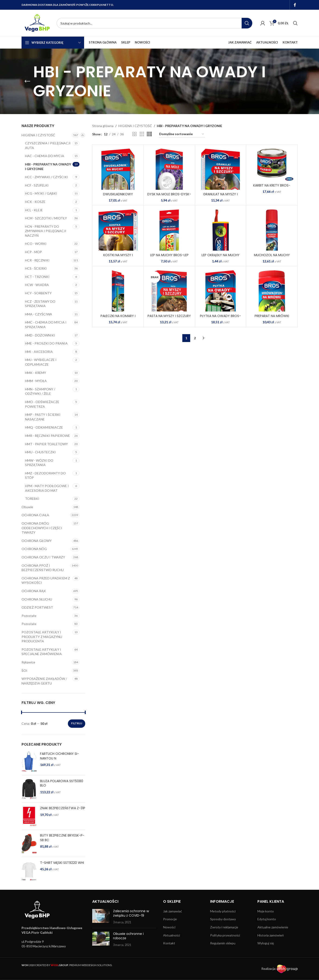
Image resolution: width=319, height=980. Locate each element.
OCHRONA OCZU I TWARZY (43, 557)
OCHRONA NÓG (34, 549)
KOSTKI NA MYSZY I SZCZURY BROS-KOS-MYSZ (118, 257)
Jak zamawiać (173, 911)
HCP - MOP (33, 252)
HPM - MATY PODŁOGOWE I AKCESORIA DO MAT (47, 488)
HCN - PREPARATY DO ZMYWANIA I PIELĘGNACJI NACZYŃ (46, 231)
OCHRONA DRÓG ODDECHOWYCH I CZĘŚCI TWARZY (42, 528)
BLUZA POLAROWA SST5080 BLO (62, 783)
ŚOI (24, 670)
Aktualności (172, 935)
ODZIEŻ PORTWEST (37, 607)
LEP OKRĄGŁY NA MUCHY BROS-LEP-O (221, 257)
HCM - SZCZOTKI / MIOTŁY (46, 218)
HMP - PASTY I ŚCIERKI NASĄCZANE (43, 417)
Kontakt (169, 943)
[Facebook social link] (295, 5)
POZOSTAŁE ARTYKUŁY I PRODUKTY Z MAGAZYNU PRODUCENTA (42, 637)
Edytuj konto (267, 919)
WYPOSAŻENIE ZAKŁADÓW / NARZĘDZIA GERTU (44, 681)
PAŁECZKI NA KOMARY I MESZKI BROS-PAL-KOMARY (118, 318)
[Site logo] (37, 23)
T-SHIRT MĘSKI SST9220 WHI (62, 863)
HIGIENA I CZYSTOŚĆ (38, 135)
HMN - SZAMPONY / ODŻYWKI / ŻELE (40, 391)
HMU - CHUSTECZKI (40, 452)
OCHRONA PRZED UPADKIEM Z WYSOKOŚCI (46, 580)
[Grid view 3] (142, 134)
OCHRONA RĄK (34, 591)
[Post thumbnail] (101, 917)
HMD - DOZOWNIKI (40, 335)
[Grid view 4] (149, 134)
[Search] (154, 23)
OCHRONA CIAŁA (35, 515)
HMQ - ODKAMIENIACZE (44, 427)
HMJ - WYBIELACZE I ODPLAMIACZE (41, 362)
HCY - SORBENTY (38, 293)
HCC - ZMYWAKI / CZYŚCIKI (47, 177)
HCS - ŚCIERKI (36, 268)
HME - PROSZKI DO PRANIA (46, 343)
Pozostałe (29, 616)
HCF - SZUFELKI (37, 185)
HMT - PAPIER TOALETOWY (46, 444)
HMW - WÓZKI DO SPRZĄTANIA (39, 463)
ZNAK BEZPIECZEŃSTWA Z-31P (63, 808)
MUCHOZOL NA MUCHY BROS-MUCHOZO (272, 257)
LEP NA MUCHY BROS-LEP (169, 255)
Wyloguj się (266, 943)
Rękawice (28, 662)
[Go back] (27, 81)
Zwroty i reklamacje (224, 927)
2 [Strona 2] (195, 338)
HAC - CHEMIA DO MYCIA (45, 156)
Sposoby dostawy (223, 919)
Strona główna (103, 126)
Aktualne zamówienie (273, 927)
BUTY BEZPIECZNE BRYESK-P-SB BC (62, 838)
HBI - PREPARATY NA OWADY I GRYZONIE (48, 166)
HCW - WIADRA (37, 285)
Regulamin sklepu (223, 943)
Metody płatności (223, 911)
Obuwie (27, 507)
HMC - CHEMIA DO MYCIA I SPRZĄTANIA (46, 325)
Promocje (170, 919)
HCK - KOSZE (35, 202)
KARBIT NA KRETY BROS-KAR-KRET (272, 188)
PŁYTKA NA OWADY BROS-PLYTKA (220, 318)
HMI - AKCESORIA (39, 352)
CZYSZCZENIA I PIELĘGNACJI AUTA (48, 145)
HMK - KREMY (36, 373)
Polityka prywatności (225, 935)
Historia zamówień (271, 935)
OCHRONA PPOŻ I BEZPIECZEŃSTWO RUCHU (43, 568)
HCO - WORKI (36, 244)
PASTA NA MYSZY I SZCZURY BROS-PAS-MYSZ (169, 318)
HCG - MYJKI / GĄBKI (41, 193)
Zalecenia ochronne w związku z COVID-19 (131, 913)
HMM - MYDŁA (36, 381)
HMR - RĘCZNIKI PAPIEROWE (47, 436)
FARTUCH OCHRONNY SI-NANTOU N (60, 756)
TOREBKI (32, 499)
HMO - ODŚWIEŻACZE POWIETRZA (42, 404)
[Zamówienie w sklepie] (182, 134)
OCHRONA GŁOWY (37, 541)
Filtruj (77, 723)
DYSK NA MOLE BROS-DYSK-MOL (169, 196)
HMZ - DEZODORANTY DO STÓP (45, 475)
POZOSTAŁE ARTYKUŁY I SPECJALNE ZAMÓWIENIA (42, 652)
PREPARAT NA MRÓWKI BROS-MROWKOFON (272, 318)
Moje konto (266, 911)
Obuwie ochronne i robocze (128, 936)
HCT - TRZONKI (37, 277)
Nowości (169, 927)
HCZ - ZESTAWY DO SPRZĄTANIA (40, 304)
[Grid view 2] (134, 134)
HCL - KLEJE (34, 210)
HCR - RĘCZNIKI (37, 260)
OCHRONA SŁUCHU (37, 599)
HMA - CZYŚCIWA (39, 314)
